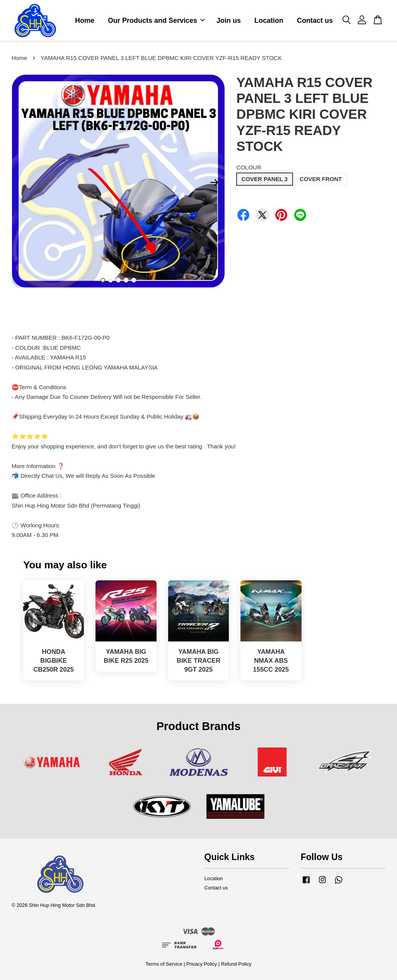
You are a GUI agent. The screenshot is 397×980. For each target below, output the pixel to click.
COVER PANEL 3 (265, 179)
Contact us (315, 21)
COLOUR (249, 167)
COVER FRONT (321, 179)
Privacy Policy (202, 964)
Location (269, 21)
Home (85, 21)
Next (215, 182)
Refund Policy (236, 964)
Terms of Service (164, 964)
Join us (229, 21)
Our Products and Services (156, 21)
